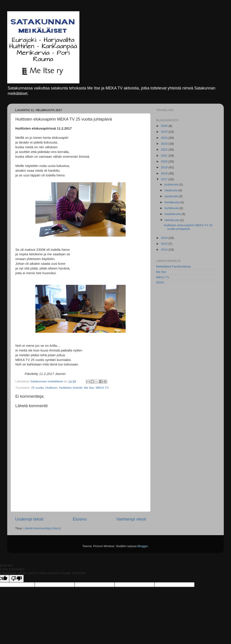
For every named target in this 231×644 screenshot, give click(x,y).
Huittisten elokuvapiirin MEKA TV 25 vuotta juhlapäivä (188, 227)
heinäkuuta (172, 202)
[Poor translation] (16, 579)
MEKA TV (102, 388)
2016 (165, 238)
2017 (165, 179)
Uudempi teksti (29, 519)
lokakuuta (171, 190)
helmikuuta (172, 220)
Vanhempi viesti (131, 519)
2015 (165, 244)
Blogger (143, 546)
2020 (165, 161)
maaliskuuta (173, 214)
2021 (165, 156)
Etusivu (80, 519)
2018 (165, 173)
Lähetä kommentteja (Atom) (42, 528)
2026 (165, 126)
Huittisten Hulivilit (71, 388)
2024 (165, 138)
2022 (165, 150)
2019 (165, 167)
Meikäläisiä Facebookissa (173, 266)
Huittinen (51, 388)
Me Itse (89, 388)
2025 (165, 132)
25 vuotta (37, 388)
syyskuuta (172, 196)
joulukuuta (172, 184)
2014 (165, 250)
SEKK (160, 282)
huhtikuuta (172, 208)
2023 (165, 144)
